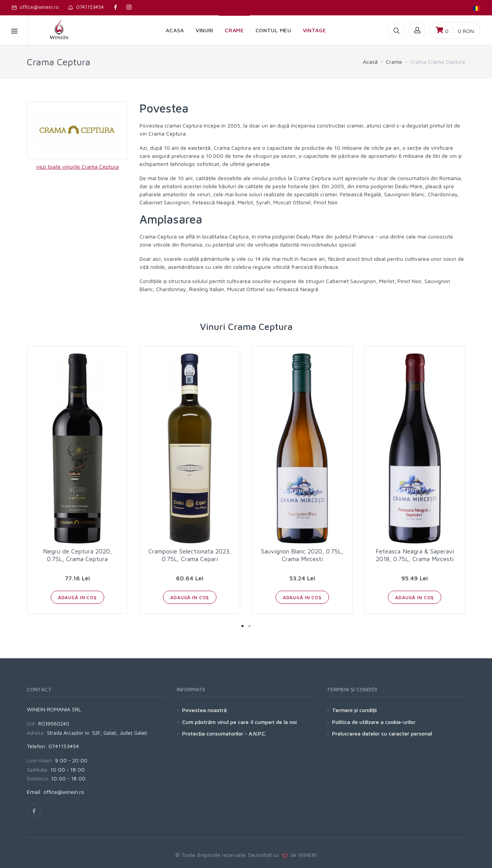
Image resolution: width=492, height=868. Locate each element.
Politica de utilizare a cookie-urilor (374, 722)
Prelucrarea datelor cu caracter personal (382, 733)
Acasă (370, 62)
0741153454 (86, 7)
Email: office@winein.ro (56, 792)
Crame (394, 62)
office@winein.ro (35, 7)
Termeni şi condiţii (354, 710)
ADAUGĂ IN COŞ (77, 597)
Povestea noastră (204, 710)
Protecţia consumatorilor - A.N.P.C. (224, 733)
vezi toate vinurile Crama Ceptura (77, 166)
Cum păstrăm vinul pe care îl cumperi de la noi (239, 722)
